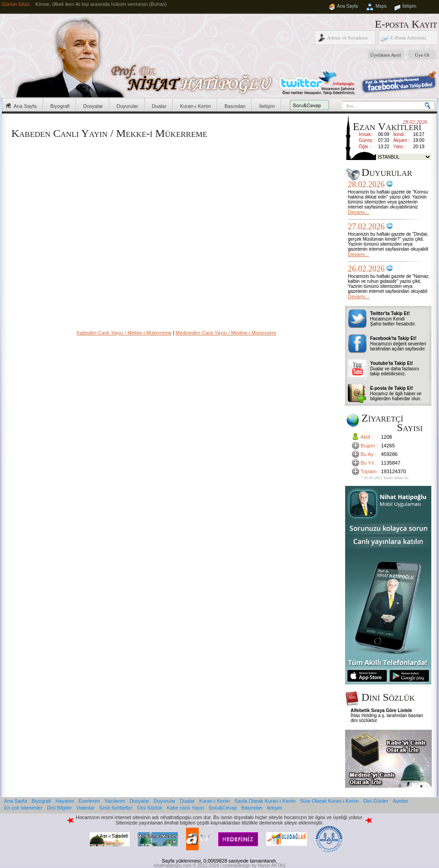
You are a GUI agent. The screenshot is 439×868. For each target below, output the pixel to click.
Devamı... (359, 212)
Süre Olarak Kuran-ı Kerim (329, 801)
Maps (381, 6)
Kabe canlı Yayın (185, 808)
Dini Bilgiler (59, 808)
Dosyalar (93, 106)
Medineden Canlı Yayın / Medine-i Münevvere (226, 333)
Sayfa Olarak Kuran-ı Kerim (265, 801)
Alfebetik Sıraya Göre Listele (381, 710)
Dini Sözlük (150, 808)
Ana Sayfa (347, 6)
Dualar (159, 106)
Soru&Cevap (223, 808)
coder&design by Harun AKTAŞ (254, 866)
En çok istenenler (23, 808)
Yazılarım (115, 801)
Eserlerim (89, 801)
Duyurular (127, 106)
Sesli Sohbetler (116, 808)
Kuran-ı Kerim (195, 106)
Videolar (85, 808)
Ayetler (400, 801)
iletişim (275, 808)
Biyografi (60, 106)
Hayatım (65, 801)
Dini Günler (376, 801)
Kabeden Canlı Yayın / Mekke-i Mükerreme (124, 333)
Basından (235, 106)
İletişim (409, 6)
